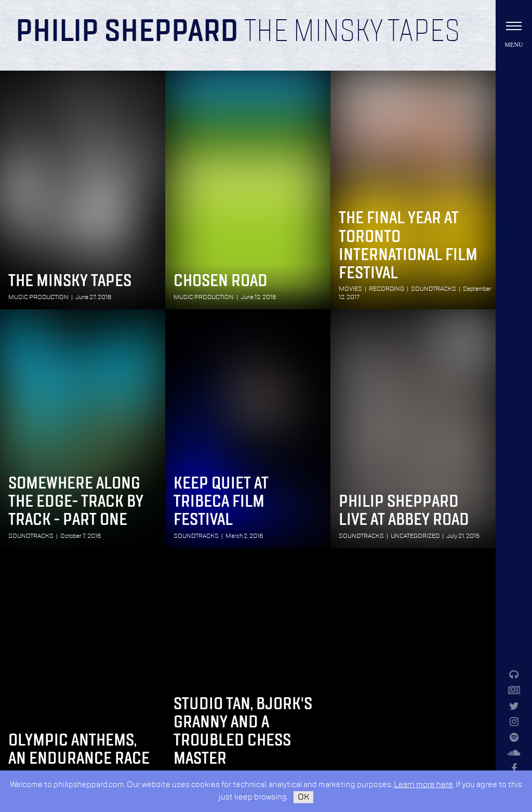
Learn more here (423, 785)
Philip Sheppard (127, 32)
